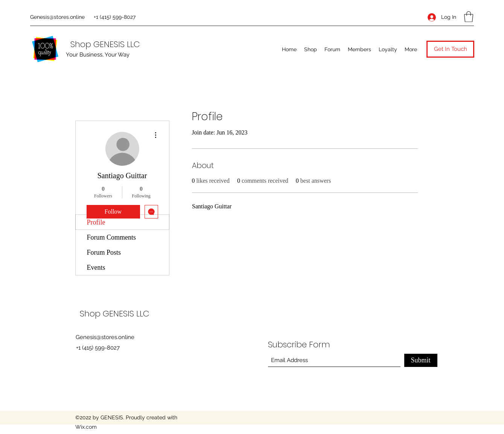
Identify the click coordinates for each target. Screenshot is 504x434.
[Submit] (421, 360)
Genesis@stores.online (57, 17)
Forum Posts (104, 252)
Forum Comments (112, 237)
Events (96, 267)
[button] (469, 17)
